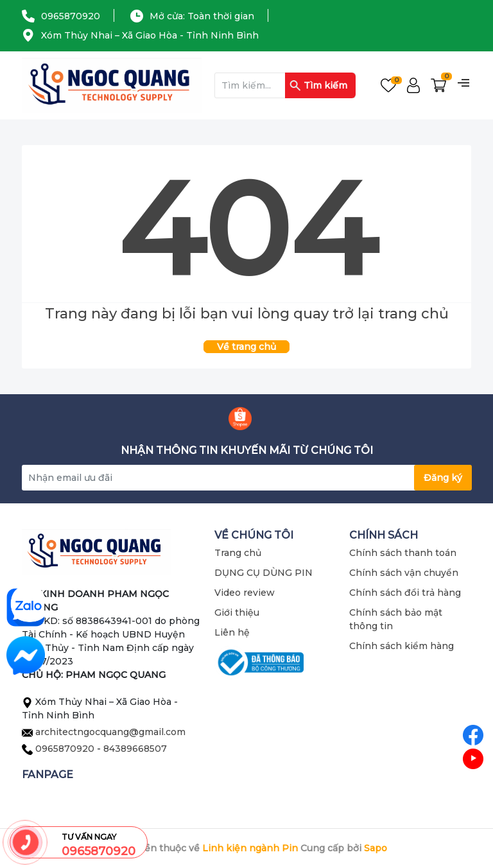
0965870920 (71, 16)
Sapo (376, 848)
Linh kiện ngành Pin (250, 848)
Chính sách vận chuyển (404, 573)
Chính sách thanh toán (403, 553)
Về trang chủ (246, 347)
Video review (245, 593)
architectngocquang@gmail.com (110, 732)
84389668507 (135, 749)
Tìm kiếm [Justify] (318, 85)
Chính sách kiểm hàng (402, 646)
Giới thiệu (237, 612)
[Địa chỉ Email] (246, 478)
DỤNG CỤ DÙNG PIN (264, 573)
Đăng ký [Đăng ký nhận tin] (443, 478)
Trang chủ (238, 553)
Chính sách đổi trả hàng (405, 593)
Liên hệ (232, 632)
